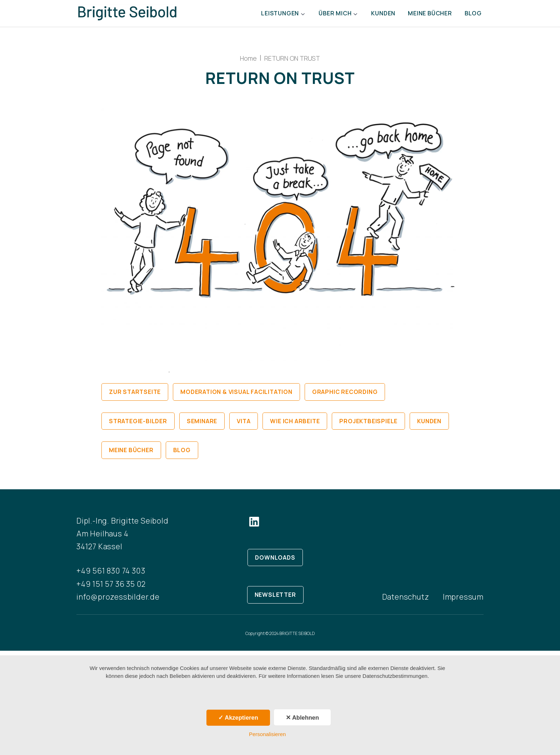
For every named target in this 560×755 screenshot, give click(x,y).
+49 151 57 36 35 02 (111, 589)
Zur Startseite (135, 397)
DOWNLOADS (275, 562)
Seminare (202, 426)
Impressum (463, 601)
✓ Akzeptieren (238, 717)
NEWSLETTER (275, 599)
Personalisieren (267, 734)
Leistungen (266, 16)
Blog (472, 16)
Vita (244, 426)
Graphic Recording (345, 397)
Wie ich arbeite (295, 426)
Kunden (376, 16)
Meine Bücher (426, 16)
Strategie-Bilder (138, 426)
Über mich (325, 16)
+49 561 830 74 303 (111, 576)
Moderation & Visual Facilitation (236, 397)
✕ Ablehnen (302, 717)
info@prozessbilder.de (118, 601)
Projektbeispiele (368, 426)
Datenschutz (406, 601)
